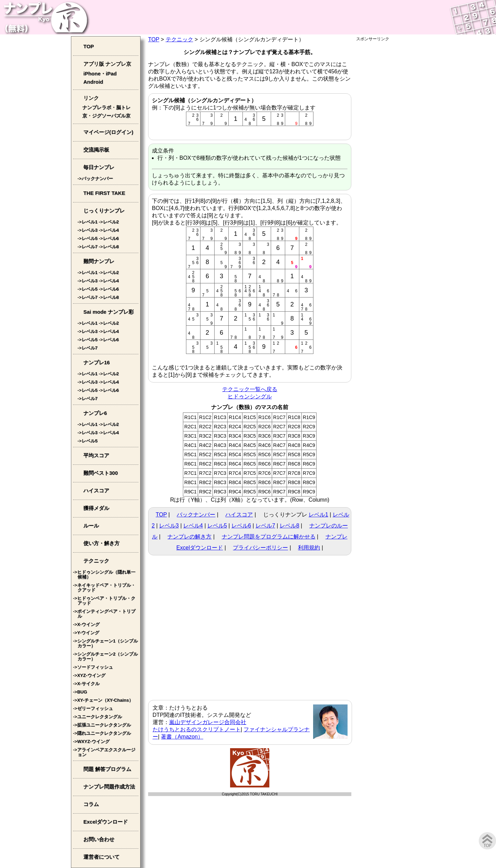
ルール (91, 526)
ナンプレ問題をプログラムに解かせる (269, 537)
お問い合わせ (99, 839)
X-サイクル (88, 684)
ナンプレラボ (97, 108)
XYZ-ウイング (91, 675)
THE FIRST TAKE (104, 193)
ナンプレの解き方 (189, 537)
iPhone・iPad (100, 74)
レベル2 (111, 222)
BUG (82, 692)
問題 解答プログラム (107, 769)
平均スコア (96, 455)
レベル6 (241, 526)
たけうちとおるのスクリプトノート (197, 729)
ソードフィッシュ (95, 667)
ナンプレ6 (95, 413)
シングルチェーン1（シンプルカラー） (107, 643)
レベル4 (193, 526)
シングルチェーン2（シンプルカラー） (107, 656)
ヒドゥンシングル (250, 396)
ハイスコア (239, 515)
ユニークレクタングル (100, 717)
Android (93, 82)
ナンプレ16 (97, 362)
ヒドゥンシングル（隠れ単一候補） (106, 574)
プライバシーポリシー (260, 548)
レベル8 (290, 526)
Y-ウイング (88, 633)
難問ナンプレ (99, 261)
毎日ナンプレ (99, 167)
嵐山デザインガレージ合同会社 (208, 722)
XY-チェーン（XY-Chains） (105, 700)
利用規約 (309, 548)
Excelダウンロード (106, 822)
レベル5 (217, 526)
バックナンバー (196, 515)
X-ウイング (88, 624)
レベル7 (265, 526)
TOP (154, 39)
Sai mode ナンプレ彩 (108, 312)
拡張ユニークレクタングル (104, 725)
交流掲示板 (96, 150)
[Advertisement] (391, 145)
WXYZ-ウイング (93, 741)
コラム (91, 804)
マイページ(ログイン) (108, 132)
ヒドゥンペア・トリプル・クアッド (106, 601)
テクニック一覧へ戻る (250, 389)
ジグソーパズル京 (111, 116)
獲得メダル (96, 508)
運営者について (101, 857)
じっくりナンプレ (104, 211)
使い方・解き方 (101, 543)
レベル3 (169, 526)
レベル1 (318, 515)
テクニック (179, 39)
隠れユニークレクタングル (104, 733)
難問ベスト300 (101, 473)
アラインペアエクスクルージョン (106, 752)
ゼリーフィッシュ (95, 708)
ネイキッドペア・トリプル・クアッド (106, 588)
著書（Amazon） (182, 737)
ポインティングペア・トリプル (106, 614)
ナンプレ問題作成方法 (109, 787)
